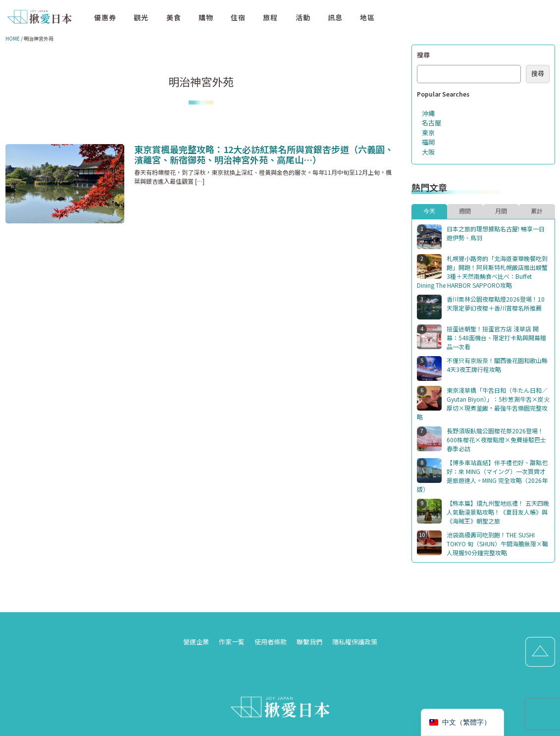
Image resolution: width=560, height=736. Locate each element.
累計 (537, 211)
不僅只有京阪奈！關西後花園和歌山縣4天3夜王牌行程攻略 (497, 365)
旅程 (270, 17)
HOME (13, 38)
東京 (428, 132)
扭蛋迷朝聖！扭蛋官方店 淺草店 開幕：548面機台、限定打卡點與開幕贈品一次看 (496, 338)
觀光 (141, 17)
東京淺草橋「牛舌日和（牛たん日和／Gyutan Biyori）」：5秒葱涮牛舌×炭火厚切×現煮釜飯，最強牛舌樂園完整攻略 (483, 403)
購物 (206, 17)
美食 (174, 17)
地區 (367, 17)
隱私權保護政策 (355, 642)
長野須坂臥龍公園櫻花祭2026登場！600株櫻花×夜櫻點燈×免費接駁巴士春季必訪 (496, 440)
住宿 (238, 17)
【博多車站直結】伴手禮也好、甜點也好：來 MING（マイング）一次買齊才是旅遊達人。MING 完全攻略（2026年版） (482, 476)
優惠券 (105, 17)
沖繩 (428, 113)
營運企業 (196, 642)
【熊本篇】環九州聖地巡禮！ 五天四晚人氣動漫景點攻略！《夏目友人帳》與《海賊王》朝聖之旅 (498, 512)
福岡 (428, 142)
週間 (465, 211)
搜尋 (423, 55)
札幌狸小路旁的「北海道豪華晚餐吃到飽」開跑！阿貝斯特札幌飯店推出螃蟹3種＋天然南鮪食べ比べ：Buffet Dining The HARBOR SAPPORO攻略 (482, 272)
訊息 (335, 17)
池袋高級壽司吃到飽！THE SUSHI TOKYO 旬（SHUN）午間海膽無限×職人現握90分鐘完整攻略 (497, 544)
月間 (501, 211)
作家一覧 (232, 642)
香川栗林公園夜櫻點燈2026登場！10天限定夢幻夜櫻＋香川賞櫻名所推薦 (496, 303)
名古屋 (432, 123)
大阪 (428, 152)
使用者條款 (271, 642)
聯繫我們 (309, 642)
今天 (429, 211)
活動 (303, 17)
